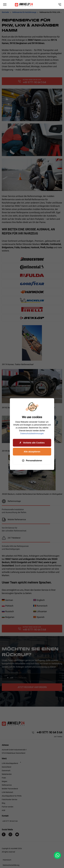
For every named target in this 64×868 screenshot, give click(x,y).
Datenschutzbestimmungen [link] (32, 434)
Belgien (5, 781)
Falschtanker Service (9, 799)
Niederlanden (7, 774)
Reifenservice (7, 785)
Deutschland (6, 767)
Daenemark (6, 771)
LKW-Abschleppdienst (10, 763)
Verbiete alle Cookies (32, 443)
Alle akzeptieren (32, 452)
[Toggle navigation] (5, 5)
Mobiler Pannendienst (10, 789)
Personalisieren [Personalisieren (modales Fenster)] (32, 461)
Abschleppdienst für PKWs (12, 796)
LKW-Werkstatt (7, 792)
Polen (4, 778)
